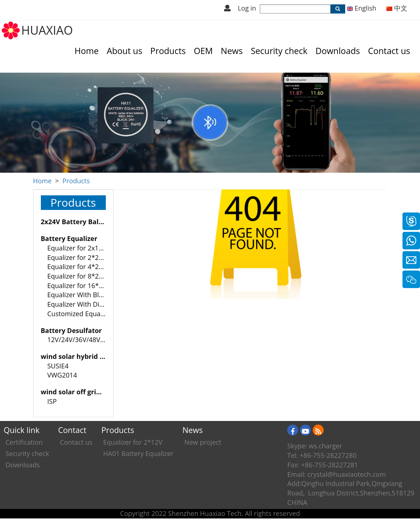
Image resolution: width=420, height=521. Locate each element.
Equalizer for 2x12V (77, 248)
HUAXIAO (47, 30)
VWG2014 (62, 375)
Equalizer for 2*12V (133, 442)
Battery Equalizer (69, 238)
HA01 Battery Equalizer (138, 453)
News (232, 51)
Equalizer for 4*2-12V (80, 267)
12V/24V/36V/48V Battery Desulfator (103, 340)
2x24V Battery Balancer (79, 222)
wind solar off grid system (83, 392)
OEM (203, 51)
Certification (24, 442)
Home (86, 51)
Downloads (338, 51)
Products (168, 51)
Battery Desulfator (72, 330)
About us (124, 51)
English (362, 8)
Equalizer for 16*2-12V (82, 286)
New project (203, 442)
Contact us (389, 51)
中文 (397, 8)
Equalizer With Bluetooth (85, 295)
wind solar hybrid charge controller (99, 356)
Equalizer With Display (81, 304)
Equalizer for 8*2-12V (80, 276)
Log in (247, 8)
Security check (279, 51)
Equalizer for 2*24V (77, 257)
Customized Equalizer (80, 314)
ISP (52, 401)
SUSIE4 (58, 366)
